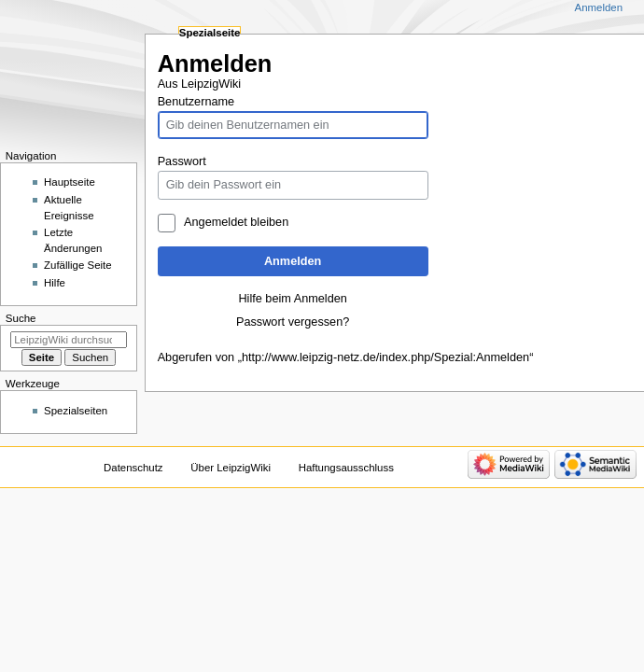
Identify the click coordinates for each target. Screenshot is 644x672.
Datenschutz (133, 468)
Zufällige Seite (78, 265)
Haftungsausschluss (346, 468)
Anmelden (293, 261)
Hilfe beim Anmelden (292, 299)
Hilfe (55, 283)
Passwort (182, 161)
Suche (21, 318)
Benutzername (196, 102)
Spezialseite (210, 33)
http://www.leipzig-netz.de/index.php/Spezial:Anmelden (385, 357)
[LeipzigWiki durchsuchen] (69, 340)
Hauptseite (70, 182)
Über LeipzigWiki (231, 468)
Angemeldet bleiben (236, 222)
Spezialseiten (76, 411)
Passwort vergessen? (293, 322)
